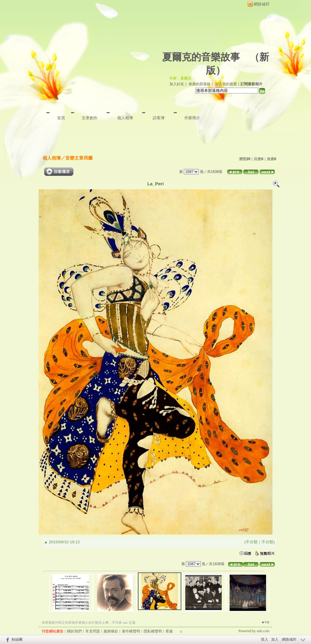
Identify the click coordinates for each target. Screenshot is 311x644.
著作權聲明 (131, 631)
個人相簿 (125, 118)
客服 (169, 631)
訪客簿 (159, 118)
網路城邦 (261, 4)
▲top (265, 622)
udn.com (263, 631)
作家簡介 (192, 118)
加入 (275, 639)
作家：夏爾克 (180, 78)
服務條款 (111, 631)
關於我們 (74, 631)
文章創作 (90, 118)
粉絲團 (17, 639)
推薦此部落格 (200, 84)
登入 (265, 639)
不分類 (252, 542)
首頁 (61, 118)
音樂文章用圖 (79, 158)
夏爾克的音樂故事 (201, 57)
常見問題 (93, 631)
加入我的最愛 (226, 84)
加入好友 (177, 84)
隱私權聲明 (153, 631)
